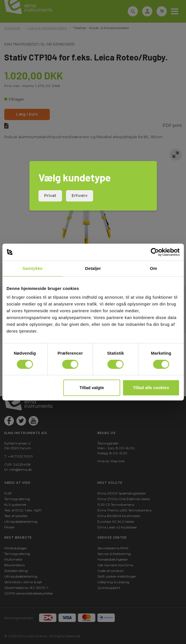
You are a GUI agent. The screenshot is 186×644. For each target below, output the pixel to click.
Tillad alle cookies (151, 388)
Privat (50, 196)
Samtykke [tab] (32, 268)
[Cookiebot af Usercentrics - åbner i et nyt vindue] (155, 252)
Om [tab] (154, 268)
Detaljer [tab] (93, 268)
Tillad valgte (92, 388)
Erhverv (80, 196)
